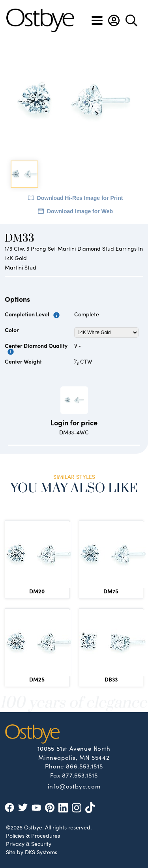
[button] (114, 20)
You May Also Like (74, 488)
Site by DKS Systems (32, 852)
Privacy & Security (29, 844)
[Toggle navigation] (97, 20)
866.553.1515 (84, 766)
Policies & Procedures (33, 835)
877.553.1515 (80, 775)
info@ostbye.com (74, 786)
